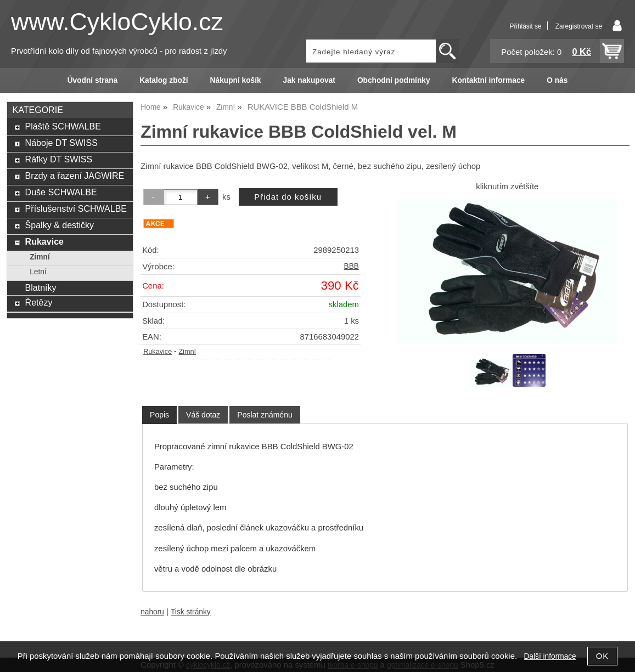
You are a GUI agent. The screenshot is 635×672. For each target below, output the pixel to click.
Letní (38, 272)
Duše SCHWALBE (61, 192)
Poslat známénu (265, 415)
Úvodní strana (92, 80)
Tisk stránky (191, 612)
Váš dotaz (203, 415)
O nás (557, 80)
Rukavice (158, 352)
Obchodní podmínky (394, 80)
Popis (159, 415)
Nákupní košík (236, 80)
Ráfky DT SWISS (59, 159)
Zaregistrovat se (579, 26)
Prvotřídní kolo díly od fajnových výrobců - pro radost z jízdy (119, 51)
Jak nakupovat (309, 80)
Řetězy (39, 302)
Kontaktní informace (489, 80)
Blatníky (41, 287)
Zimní (187, 352)
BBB (352, 266)
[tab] (159, 415)
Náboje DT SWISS (61, 143)
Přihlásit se (525, 26)
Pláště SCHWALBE (63, 126)
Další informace (550, 656)
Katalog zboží (164, 80)
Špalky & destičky (60, 225)
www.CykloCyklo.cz (117, 22)
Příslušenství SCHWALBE (76, 208)
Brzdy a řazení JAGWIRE (75, 176)
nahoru (152, 612)
